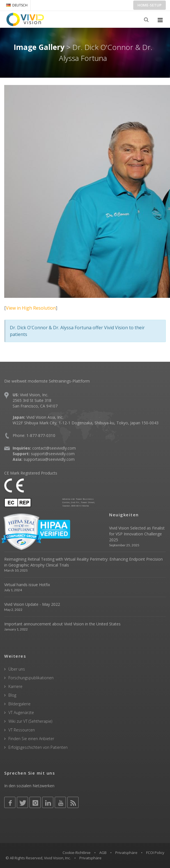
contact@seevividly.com (54, 448)
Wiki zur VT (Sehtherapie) (30, 721)
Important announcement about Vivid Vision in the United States (62, 624)
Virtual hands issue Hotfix (27, 585)
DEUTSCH (17, 5)
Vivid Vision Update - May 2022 (32, 604)
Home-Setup (150, 5)
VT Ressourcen (22, 730)
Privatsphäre (126, 853)
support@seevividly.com (53, 454)
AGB (103, 853)
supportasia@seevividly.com (49, 459)
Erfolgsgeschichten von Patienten (38, 747)
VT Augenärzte (21, 712)
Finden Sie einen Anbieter (31, 739)
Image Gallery (39, 47)
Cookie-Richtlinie (77, 853)
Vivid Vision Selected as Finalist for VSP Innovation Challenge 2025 (137, 534)
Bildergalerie (19, 704)
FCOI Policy (155, 853)
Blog (12, 695)
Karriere (15, 686)
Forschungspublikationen (31, 678)
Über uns (17, 669)
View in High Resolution (31, 308)
